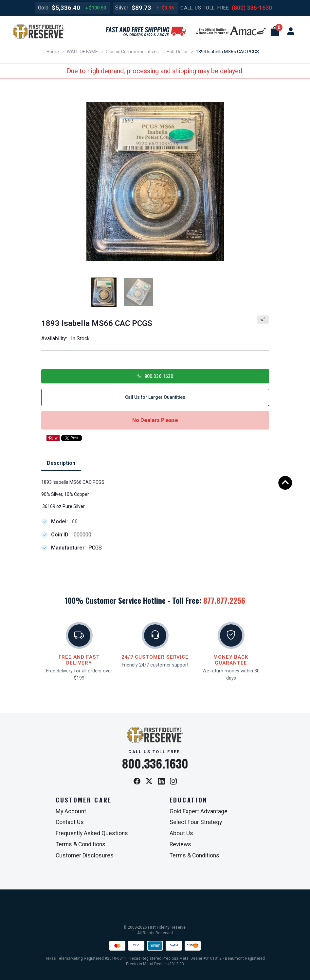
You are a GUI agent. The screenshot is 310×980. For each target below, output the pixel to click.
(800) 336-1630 (252, 8)
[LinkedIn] (161, 782)
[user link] (291, 31)
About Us (181, 833)
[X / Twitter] (149, 782)
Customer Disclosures (85, 855)
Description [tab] (61, 463)
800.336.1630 (155, 376)
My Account (71, 811)
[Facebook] (137, 782)
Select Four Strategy (196, 822)
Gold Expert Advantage (199, 811)
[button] (275, 31)
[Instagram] (173, 782)
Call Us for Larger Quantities (155, 397)
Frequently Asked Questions (92, 833)
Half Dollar (177, 52)
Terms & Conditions (81, 844)
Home (53, 52)
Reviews (180, 844)
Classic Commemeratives (132, 52)
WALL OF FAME (82, 52)
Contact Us (70, 822)
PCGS (95, 548)
